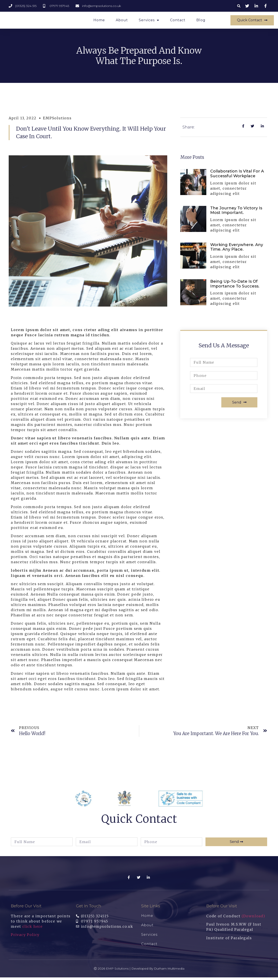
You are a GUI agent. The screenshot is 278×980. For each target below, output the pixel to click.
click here (33, 929)
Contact (178, 21)
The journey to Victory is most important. (236, 213)
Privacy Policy (25, 937)
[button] (252, 22)
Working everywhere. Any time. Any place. (237, 250)
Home (99, 21)
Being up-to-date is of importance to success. (235, 286)
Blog (201, 21)
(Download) (253, 919)
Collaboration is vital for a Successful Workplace (237, 176)
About (122, 21)
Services (149, 21)
